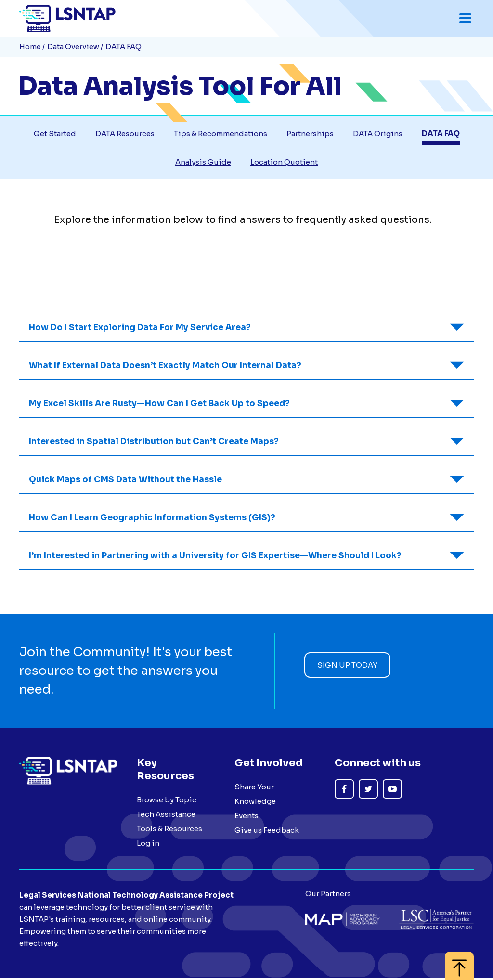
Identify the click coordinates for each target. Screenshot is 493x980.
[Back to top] (459, 961)
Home (30, 46)
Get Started (55, 135)
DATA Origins (378, 135)
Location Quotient (284, 163)
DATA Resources (125, 135)
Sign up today (347, 666)
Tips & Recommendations (221, 135)
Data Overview (73, 46)
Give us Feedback (267, 832)
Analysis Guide (203, 163)
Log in (148, 845)
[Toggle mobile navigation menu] (465, 18)
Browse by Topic (167, 801)
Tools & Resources (169, 830)
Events (246, 817)
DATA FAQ (441, 135)
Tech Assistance (166, 816)
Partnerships (310, 135)
